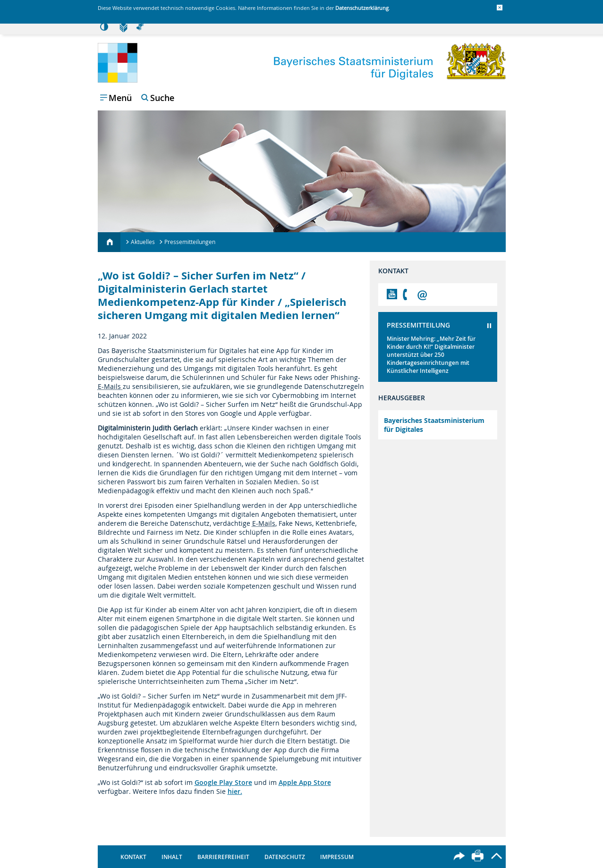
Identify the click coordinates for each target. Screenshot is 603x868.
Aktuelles (143, 242)
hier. (235, 791)
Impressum (337, 857)
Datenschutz (285, 857)
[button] (500, 8)
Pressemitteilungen (190, 242)
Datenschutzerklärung (362, 8)
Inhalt (172, 857)
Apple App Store (305, 782)
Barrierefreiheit (223, 857)
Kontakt (133, 857)
